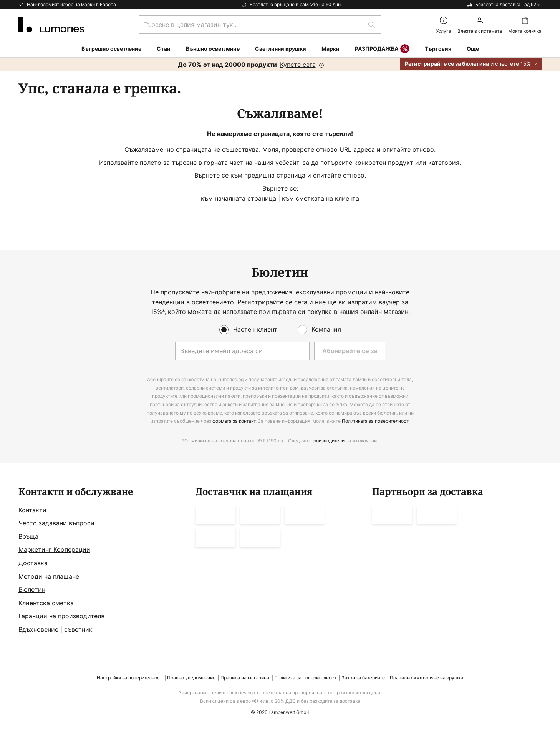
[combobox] (260, 25)
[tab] (103, 561)
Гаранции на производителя (61, 616)
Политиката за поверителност (375, 421)
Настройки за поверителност (129, 678)
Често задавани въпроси (56, 523)
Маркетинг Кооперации (54, 549)
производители (328, 441)
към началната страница (239, 198)
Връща (28, 536)
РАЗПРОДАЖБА (382, 49)
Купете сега (298, 65)
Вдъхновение (38, 629)
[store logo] (51, 25)
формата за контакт (234, 421)
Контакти (32, 510)
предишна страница (275, 175)
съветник (78, 629)
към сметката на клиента (321, 198)
